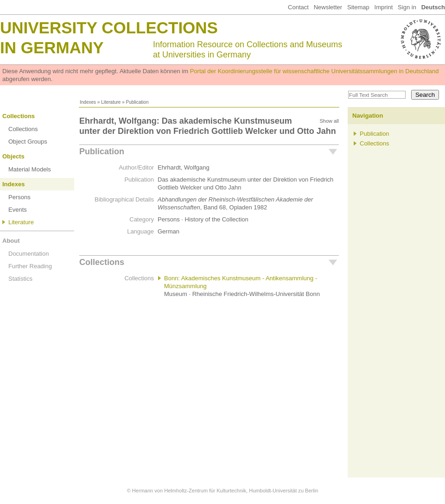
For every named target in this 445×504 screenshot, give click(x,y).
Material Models (30, 169)
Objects (13, 156)
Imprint (384, 7)
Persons (19, 197)
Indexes (88, 102)
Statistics (20, 279)
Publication (102, 151)
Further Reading (30, 266)
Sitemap (358, 7)
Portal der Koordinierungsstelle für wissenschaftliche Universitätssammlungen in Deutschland (315, 71)
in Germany (52, 47)
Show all (329, 121)
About (11, 241)
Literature (111, 102)
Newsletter (328, 7)
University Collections (109, 28)
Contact (298, 7)
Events (18, 210)
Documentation (29, 254)
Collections (19, 116)
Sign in (407, 7)
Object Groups (28, 142)
